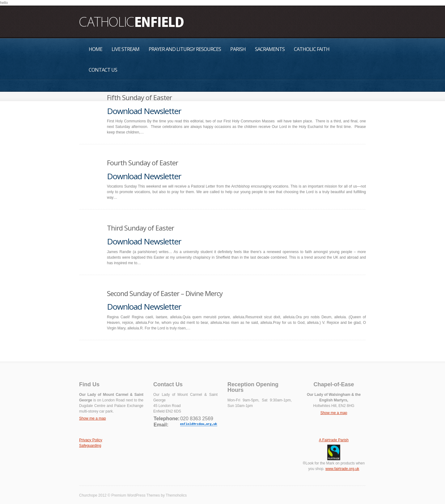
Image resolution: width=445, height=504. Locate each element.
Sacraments (270, 49)
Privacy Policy (91, 440)
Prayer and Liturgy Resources (185, 49)
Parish (238, 49)
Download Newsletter (144, 111)
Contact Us (103, 70)
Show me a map (93, 418)
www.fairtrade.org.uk (342, 469)
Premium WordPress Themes (136, 495)
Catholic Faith (312, 49)
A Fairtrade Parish (334, 440)
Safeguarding (90, 446)
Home (95, 49)
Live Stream (125, 49)
